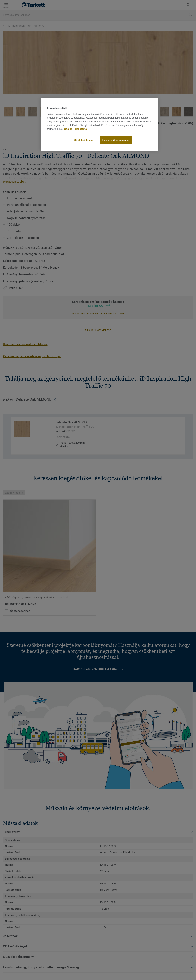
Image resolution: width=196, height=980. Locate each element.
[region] (99, 124)
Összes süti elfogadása (116, 140)
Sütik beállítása (84, 140)
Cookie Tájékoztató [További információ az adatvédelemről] (75, 129)
